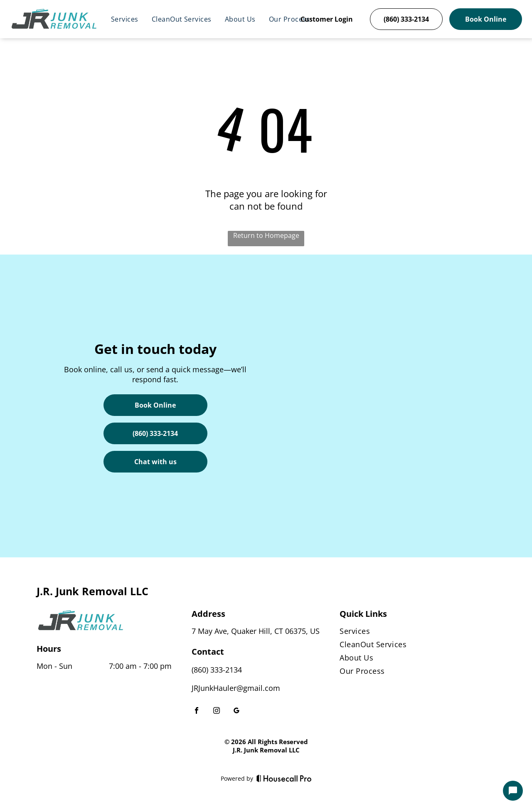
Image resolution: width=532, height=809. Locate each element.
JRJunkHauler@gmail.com (236, 688)
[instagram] (217, 711)
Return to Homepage (266, 235)
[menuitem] (125, 19)
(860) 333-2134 (217, 670)
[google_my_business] (236, 711)
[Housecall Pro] (284, 778)
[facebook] (197, 711)
